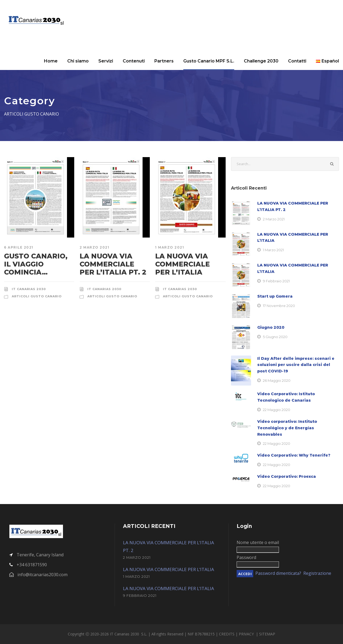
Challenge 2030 (261, 61)
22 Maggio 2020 (277, 410)
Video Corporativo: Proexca (287, 476)
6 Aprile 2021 (19, 247)
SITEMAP (267, 634)
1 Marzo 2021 (170, 247)
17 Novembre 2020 (279, 306)
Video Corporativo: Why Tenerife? (294, 455)
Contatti (297, 61)
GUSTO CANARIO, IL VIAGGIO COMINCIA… (36, 264)
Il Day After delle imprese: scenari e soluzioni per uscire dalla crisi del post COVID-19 (296, 365)
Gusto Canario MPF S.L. (209, 61)
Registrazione (317, 573)
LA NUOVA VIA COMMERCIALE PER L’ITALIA (182, 264)
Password (246, 557)
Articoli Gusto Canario (37, 296)
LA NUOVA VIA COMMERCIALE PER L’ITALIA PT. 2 (113, 264)
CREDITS (227, 634)
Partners (164, 61)
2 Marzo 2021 (94, 247)
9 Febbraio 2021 (276, 281)
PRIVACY (247, 634)
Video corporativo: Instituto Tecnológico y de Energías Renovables (287, 428)
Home (51, 61)
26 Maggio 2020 (277, 380)
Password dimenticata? (278, 573)
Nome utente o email (258, 542)
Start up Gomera (275, 296)
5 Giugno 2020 (275, 337)
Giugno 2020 (271, 327)
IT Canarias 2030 (29, 289)
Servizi (106, 61)
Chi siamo (78, 61)
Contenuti (134, 61)
